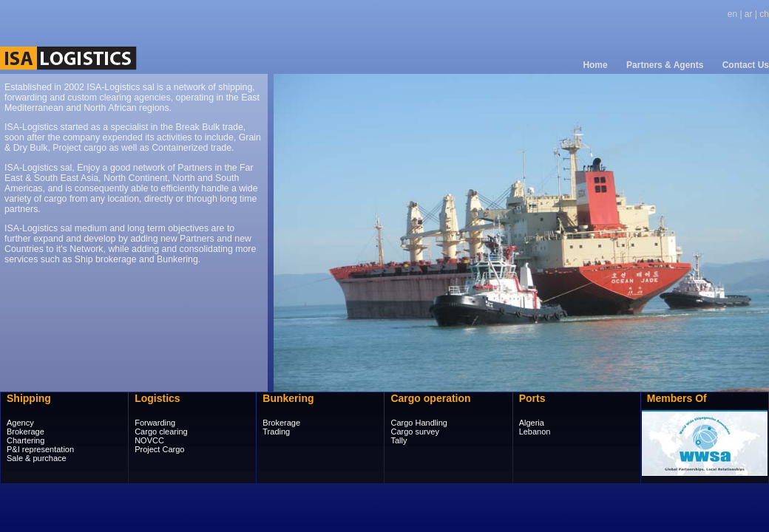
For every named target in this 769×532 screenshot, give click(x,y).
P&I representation (40, 449)
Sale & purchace (37, 458)
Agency (20, 423)
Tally (399, 440)
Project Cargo (159, 449)
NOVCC (149, 440)
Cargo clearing (161, 432)
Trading (276, 432)
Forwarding (155, 423)
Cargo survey (414, 432)
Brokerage (26, 432)
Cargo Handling (419, 423)
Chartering (26, 440)
